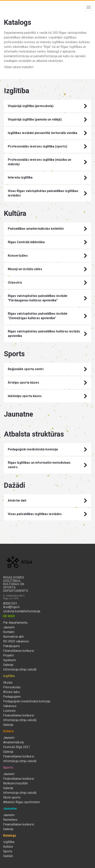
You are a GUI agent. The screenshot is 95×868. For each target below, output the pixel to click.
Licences (9, 711)
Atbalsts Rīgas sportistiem (22, 802)
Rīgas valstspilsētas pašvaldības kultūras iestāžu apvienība (47, 334)
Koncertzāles (47, 256)
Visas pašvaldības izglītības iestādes (47, 514)
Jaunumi (9, 627)
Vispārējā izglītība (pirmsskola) (47, 106)
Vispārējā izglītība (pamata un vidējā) (47, 120)
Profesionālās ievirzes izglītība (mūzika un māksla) (47, 162)
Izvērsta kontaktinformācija (22, 611)
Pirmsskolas (12, 687)
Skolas (8, 683)
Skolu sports (12, 797)
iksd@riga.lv (11, 607)
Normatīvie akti (13, 637)
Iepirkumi (9, 660)
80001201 (10, 604)
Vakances (10, 706)
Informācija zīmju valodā (20, 670)
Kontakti (9, 632)
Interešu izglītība (47, 178)
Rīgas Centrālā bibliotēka (47, 242)
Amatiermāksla (13, 742)
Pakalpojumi (11, 646)
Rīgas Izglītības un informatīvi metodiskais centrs (47, 465)
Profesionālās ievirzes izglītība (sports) (47, 146)
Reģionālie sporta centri (47, 369)
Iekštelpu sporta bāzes (47, 396)
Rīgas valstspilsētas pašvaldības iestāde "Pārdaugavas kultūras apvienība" (47, 298)
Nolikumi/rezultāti (15, 783)
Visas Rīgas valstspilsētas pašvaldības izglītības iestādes (47, 193)
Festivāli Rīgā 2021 (17, 747)
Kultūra (8, 847)
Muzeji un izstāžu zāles (47, 269)
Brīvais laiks (11, 692)
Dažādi (8, 856)
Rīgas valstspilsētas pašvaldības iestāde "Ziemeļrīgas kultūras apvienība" (47, 316)
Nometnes (10, 820)
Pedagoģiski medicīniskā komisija (47, 449)
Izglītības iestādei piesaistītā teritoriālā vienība (47, 133)
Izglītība (9, 842)
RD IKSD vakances (16, 641)
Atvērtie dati (47, 501)
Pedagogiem (12, 697)
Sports (8, 851)
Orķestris (47, 283)
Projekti (8, 655)
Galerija (8, 665)
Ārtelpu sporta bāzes (47, 383)
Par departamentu (15, 623)
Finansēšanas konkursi (19, 651)
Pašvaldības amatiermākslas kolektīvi (47, 229)
